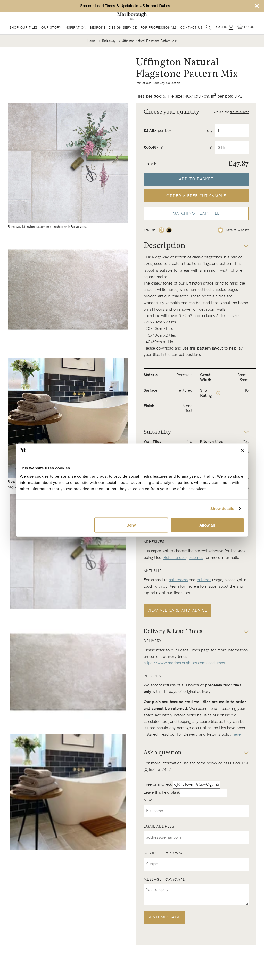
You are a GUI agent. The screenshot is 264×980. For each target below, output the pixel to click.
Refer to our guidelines (183, 558)
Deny (131, 525)
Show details (222, 509)
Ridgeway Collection (166, 83)
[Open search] (208, 27)
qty (210, 131)
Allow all (207, 525)
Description (164, 246)
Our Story (51, 28)
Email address (159, 827)
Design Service (123, 28)
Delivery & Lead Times (173, 632)
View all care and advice (177, 610)
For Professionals (159, 28)
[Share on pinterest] (161, 230)
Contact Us (191, 28)
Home (92, 41)
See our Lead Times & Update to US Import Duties (125, 6)
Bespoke (98, 28)
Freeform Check (158, 785)
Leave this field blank (162, 793)
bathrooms (178, 580)
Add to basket (196, 179)
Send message (164, 917)
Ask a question (163, 753)
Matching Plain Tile (196, 213)
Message (164, 880)
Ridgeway (109, 41)
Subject (163, 853)
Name (149, 800)
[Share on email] (169, 230)
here (237, 735)
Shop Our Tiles (24, 28)
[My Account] (225, 27)
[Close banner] (242, 450)
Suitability (157, 432)
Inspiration (75, 28)
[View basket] (246, 27)
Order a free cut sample (196, 196)
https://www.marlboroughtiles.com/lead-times (184, 663)
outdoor (204, 580)
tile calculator (239, 112)
